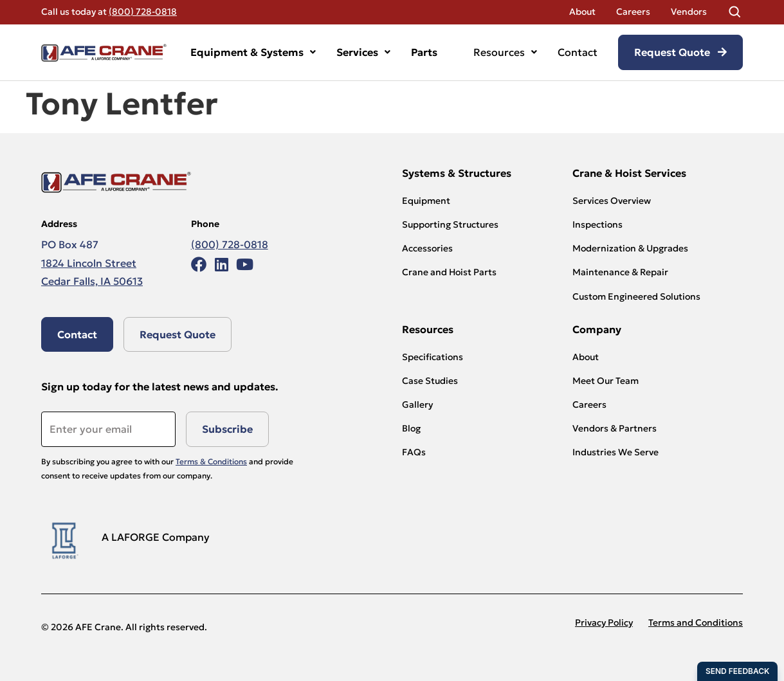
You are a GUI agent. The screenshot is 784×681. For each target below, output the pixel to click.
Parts (424, 52)
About (582, 12)
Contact (578, 52)
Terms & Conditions (211, 461)
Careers (633, 12)
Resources (505, 52)
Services (363, 52)
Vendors (689, 12)
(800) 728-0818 (143, 12)
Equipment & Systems (253, 52)
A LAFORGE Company (156, 537)
